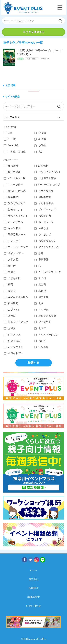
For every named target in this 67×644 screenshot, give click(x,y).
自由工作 (41, 297)
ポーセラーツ (44, 222)
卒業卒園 (41, 259)
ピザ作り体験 (44, 191)
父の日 (40, 284)
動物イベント (13, 209)
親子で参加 (12, 172)
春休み (10, 272)
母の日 (40, 278)
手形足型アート (15, 234)
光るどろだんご (15, 203)
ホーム (34, 570)
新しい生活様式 (15, 191)
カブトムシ (12, 309)
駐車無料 (41, 166)
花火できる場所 (45, 316)
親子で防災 (43, 322)
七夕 (39, 303)
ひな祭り (41, 347)
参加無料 (11, 166)
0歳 (8, 133)
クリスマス (12, 335)
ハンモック (12, 241)
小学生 (40, 145)
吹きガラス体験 (45, 178)
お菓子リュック (45, 241)
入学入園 (11, 259)
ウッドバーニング (16, 247)
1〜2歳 (40, 133)
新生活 (10, 266)
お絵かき (41, 228)
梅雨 (8, 284)
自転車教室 (43, 197)
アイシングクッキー (48, 247)
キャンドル (12, 228)
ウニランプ (43, 234)
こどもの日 (12, 278)
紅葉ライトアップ (16, 322)
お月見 (10, 328)
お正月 (40, 341)
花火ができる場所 (16, 297)
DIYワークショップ (47, 184)
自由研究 (11, 303)
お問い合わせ (34, 606)
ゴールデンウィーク (48, 272)
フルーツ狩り (13, 184)
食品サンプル (13, 253)
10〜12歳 (11, 145)
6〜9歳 (40, 139)
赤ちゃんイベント (16, 216)
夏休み (10, 291)
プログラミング (45, 209)
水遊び (40, 291)
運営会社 (34, 579)
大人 (39, 152)
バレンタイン (13, 347)
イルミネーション (46, 335)
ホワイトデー (13, 353)
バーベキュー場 (15, 178)
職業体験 (11, 197)
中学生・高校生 (15, 152)
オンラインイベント (48, 172)
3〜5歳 (10, 139)
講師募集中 (34, 597)
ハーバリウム (13, 222)
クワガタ (41, 309)
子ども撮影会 (44, 203)
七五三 (40, 328)
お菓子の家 (43, 216)
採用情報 (34, 588)
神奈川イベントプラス (23, 8)
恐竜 (39, 253)
